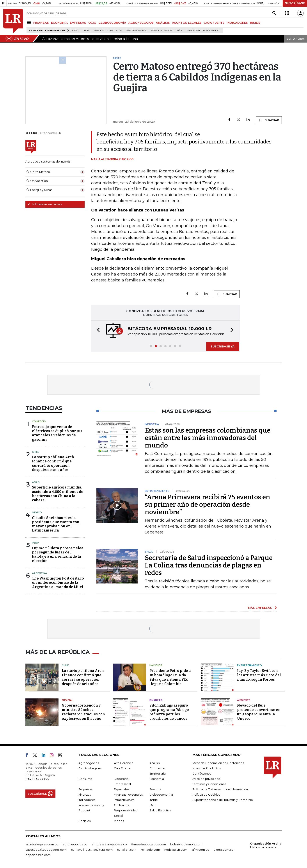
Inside (154, 800)
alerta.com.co (224, 850)
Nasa (75, 31)
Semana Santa (136, 31)
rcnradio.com (150, 850)
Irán (179, 31)
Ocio (153, 805)
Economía (157, 779)
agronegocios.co (75, 844)
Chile (35, 452)
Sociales (84, 821)
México (37, 512)
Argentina (39, 573)
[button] (97, 331)
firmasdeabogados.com (149, 844)
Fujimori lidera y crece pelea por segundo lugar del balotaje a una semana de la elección (58, 554)
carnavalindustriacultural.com (92, 850)
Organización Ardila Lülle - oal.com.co (266, 845)
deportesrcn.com (38, 855)
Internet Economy (91, 805)
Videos (119, 821)
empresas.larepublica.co (109, 844)
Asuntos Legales (90, 768)
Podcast (84, 810)
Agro (36, 482)
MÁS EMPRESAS (260, 608)
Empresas (85, 789)
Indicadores (87, 800)
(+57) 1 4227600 (37, 779)
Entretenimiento (249, 665)
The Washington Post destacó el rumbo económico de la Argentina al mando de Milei (58, 583)
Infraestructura (124, 800)
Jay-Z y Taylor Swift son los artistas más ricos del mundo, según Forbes (259, 675)
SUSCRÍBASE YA (223, 346)
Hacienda (156, 665)
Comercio (39, 421)
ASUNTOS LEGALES (187, 23)
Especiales (122, 789)
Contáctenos (202, 773)
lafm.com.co (200, 850)
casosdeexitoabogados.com (46, 850)
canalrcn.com (127, 850)
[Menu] (30, 22)
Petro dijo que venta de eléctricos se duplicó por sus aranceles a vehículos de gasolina (57, 433)
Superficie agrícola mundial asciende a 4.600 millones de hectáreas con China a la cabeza (58, 494)
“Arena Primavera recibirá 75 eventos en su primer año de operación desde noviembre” (208, 505)
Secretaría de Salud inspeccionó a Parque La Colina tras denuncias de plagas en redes (209, 565)
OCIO (92, 23)
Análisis (154, 763)
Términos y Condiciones (209, 784)
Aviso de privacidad (206, 779)
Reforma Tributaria (108, 31)
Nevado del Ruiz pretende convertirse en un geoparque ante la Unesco (259, 712)
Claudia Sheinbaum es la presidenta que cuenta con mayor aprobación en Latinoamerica (56, 524)
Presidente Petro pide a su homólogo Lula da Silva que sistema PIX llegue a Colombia (170, 677)
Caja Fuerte (122, 768)
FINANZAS (41, 23)
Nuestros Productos (207, 768)
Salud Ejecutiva (160, 810)
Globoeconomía (161, 795)
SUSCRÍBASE (295, 3)
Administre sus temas (45, 204)
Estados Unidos (161, 31)
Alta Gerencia (124, 763)
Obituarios (121, 805)
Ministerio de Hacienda (203, 31)
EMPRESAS (78, 23)
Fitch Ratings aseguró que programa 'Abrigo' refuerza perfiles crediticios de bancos (169, 712)
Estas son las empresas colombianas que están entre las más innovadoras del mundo (208, 438)
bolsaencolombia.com (186, 844)
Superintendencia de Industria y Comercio (223, 800)
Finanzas (156, 700)
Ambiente (244, 700)
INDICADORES (237, 23)
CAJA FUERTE (214, 23)
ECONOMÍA (59, 23)
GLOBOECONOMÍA (112, 23)
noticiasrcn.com (176, 850)
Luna (86, 31)
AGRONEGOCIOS (141, 23)
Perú (35, 543)
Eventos (155, 789)
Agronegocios (89, 763)
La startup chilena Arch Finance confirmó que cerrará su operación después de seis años (53, 463)
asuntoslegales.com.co (42, 844)
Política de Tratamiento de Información (220, 789)
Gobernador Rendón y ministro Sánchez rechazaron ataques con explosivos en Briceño (83, 712)
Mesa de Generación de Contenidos (218, 763)
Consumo (85, 779)
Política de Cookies (206, 795)
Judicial (67, 700)
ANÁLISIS (163, 23)
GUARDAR (269, 120)
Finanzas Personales (128, 795)
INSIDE (255, 23)
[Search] (274, 13)
